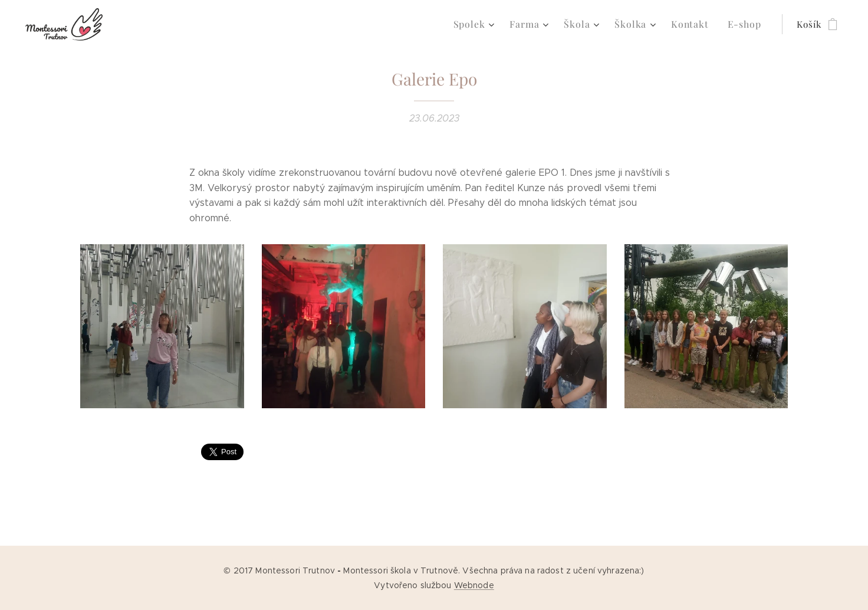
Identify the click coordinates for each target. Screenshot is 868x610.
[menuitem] (487, 24)
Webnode (474, 585)
